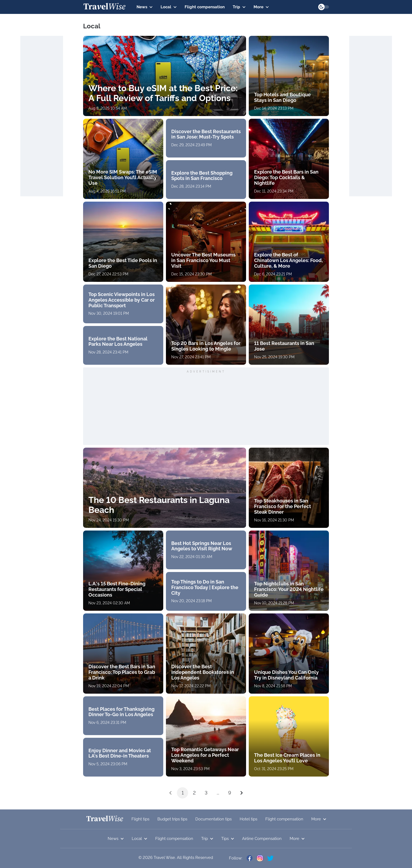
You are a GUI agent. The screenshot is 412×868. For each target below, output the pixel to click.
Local (169, 7)
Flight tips (140, 819)
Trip (239, 7)
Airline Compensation (262, 839)
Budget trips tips (172, 819)
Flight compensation (205, 7)
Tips (228, 839)
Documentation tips (213, 819)
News (145, 7)
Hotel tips (248, 819)
